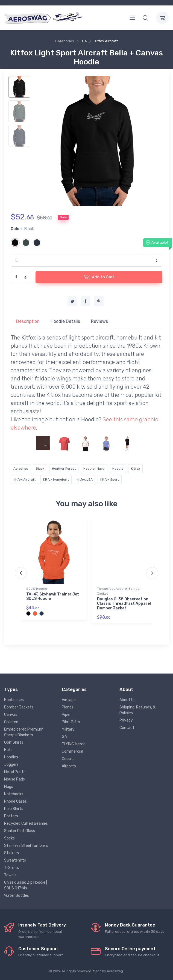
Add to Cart (99, 277)
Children (11, 722)
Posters (11, 816)
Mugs (9, 787)
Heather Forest (64, 469)
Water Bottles (17, 896)
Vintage (69, 700)
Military (68, 729)
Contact (127, 728)
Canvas (11, 715)
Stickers (11, 853)
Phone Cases (15, 801)
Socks (9, 838)
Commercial (72, 751)
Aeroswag (115, 971)
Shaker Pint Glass (20, 831)
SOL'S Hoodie (37, 589)
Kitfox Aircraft (106, 41)
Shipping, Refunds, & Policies (137, 710)
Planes (68, 707)
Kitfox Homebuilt (56, 479)
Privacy (126, 720)
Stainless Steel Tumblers (26, 846)
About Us (127, 700)
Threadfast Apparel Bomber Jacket (119, 591)
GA (84, 41)
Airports (69, 766)
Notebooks (14, 794)
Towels (10, 875)
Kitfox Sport (110, 479)
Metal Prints (15, 772)
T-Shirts (11, 868)
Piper (66, 715)
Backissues (14, 700)
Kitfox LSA (85, 479)
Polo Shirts (14, 809)
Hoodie (118, 469)
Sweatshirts (15, 860)
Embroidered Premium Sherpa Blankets (24, 732)
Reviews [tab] (99, 321)
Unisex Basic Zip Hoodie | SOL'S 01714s (26, 885)
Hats (8, 750)
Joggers (11, 765)
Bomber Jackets (19, 707)
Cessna (68, 759)
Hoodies (11, 757)
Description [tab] (28, 321)
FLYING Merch (74, 744)
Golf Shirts (14, 742)
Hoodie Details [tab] (65, 321)
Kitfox (135, 469)
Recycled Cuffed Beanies (26, 823)
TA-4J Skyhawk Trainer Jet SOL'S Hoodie (53, 597)
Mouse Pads (14, 779)
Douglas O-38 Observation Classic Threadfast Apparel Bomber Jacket (124, 604)
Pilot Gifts (71, 722)
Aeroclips (21, 469)
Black (40, 469)
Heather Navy (94, 469)
